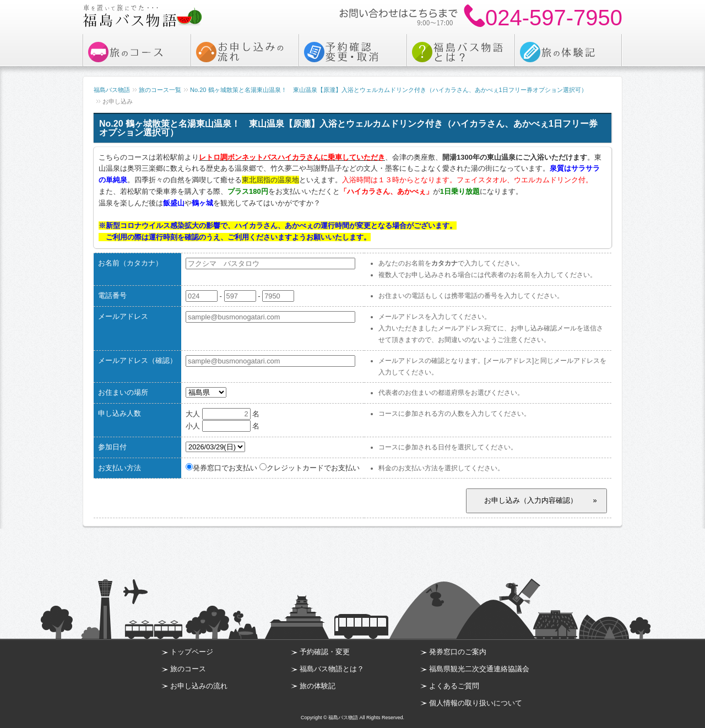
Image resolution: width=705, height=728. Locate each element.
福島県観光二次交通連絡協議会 (479, 669)
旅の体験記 (318, 686)
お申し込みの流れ (199, 686)
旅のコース (188, 669)
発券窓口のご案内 (458, 652)
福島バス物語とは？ (332, 669)
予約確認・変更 (325, 652)
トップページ (192, 652)
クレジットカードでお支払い (310, 468)
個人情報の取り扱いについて (476, 703)
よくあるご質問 (454, 686)
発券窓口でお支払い (221, 468)
